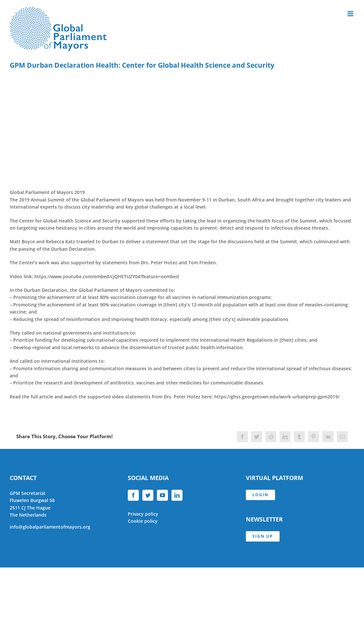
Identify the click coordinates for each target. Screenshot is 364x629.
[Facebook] (133, 495)
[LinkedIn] (177, 495)
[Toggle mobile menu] (351, 14)
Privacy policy (143, 514)
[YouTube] (162, 495)
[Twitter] (148, 495)
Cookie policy (143, 521)
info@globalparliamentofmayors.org (50, 527)
